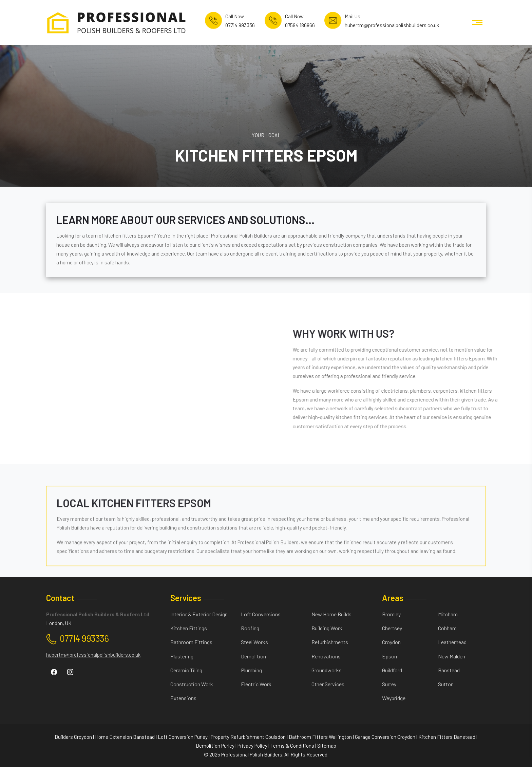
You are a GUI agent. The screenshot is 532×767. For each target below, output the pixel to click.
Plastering (182, 656)
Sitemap (327, 746)
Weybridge (394, 698)
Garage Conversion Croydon (385, 737)
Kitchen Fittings (189, 628)
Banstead (449, 670)
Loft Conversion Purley (183, 737)
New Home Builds (331, 614)
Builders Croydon (73, 737)
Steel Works (254, 642)
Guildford (392, 670)
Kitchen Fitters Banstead (447, 737)
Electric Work (256, 684)
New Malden (452, 656)
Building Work (327, 628)
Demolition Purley (215, 746)
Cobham (447, 628)
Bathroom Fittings (191, 642)
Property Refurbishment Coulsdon (248, 737)
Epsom (390, 656)
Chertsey (392, 628)
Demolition (253, 656)
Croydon (391, 642)
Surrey (389, 684)
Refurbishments (330, 642)
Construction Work (192, 684)
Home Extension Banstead (125, 737)
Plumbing (251, 670)
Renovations (326, 656)
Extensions (183, 698)
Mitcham (448, 614)
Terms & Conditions (292, 746)
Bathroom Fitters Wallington (320, 737)
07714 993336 (84, 638)
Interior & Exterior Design (199, 614)
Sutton (446, 684)
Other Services (328, 684)
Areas (393, 598)
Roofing (250, 628)
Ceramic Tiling (186, 670)
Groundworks (327, 670)
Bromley (391, 614)
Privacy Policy (252, 746)
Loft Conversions (261, 614)
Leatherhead (452, 642)
